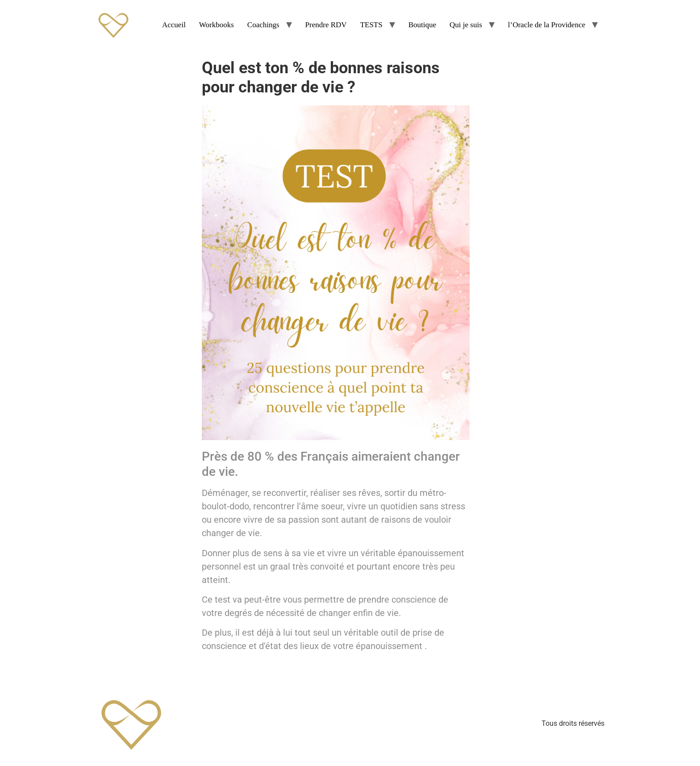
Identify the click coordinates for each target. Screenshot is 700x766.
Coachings (263, 25)
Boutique (422, 25)
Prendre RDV (326, 25)
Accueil (174, 25)
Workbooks (217, 25)
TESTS (371, 25)
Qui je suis (466, 25)
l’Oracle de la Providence (547, 25)
